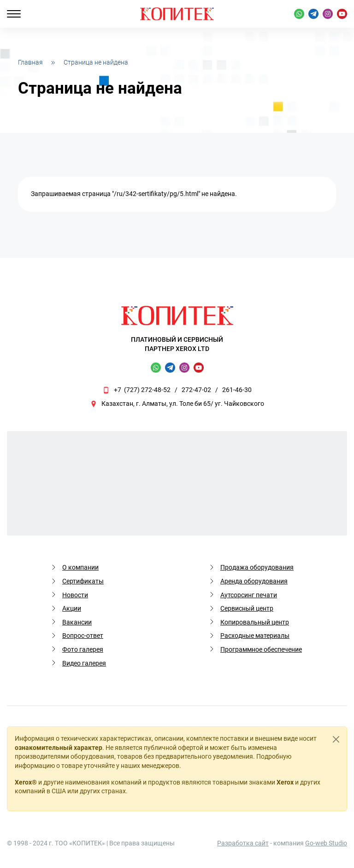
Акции (72, 608)
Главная (30, 62)
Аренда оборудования (254, 581)
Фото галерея (83, 649)
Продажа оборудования (257, 567)
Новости (75, 595)
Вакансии (77, 622)
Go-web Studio (326, 843)
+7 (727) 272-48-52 (142, 390)
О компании (80, 567)
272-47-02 (196, 390)
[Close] (336, 739)
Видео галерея (84, 663)
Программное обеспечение (261, 649)
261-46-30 (237, 390)
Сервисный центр (247, 608)
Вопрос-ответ (83, 636)
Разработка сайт (243, 843)
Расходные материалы (255, 636)
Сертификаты (83, 581)
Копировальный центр (255, 622)
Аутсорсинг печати (249, 595)
